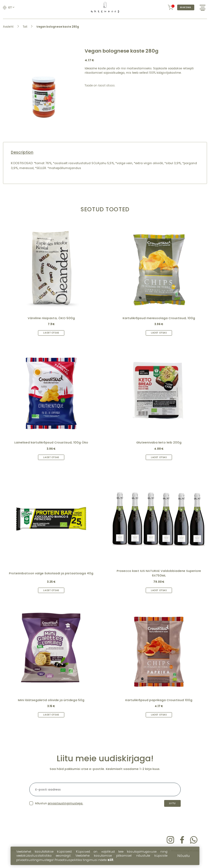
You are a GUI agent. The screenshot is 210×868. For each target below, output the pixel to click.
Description (22, 156)
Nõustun (59, 811)
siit (110, 860)
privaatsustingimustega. (65, 811)
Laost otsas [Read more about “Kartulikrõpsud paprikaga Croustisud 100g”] (159, 721)
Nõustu (184, 856)
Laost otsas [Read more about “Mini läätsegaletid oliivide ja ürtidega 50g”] (51, 721)
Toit (25, 30)
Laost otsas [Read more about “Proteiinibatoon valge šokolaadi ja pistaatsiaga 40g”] (51, 596)
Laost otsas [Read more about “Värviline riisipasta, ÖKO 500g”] (51, 337)
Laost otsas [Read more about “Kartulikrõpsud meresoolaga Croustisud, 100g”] (159, 337)
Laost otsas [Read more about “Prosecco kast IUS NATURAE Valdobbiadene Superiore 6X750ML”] (159, 596)
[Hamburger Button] (201, 9)
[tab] (105, 156)
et (12, 9)
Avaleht (8, 30)
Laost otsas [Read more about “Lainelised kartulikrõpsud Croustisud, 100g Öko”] (51, 462)
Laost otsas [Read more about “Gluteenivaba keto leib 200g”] (159, 462)
